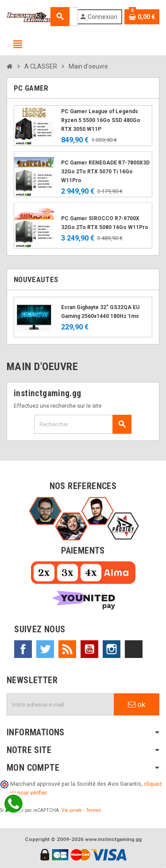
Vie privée (72, 810)
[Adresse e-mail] (60, 704)
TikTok (134, 649)
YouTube (89, 649)
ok (137, 704)
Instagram (112, 649)
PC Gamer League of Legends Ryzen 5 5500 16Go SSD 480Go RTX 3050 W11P (101, 120)
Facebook (23, 649)
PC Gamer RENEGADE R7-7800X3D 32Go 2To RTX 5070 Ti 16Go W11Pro (105, 172)
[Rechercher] (83, 424)
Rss (67, 649)
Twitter (45, 649)
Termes (94, 810)
